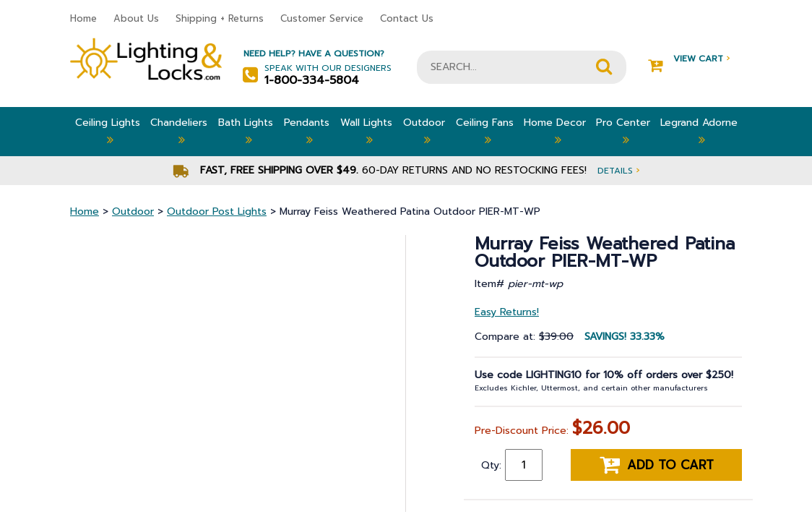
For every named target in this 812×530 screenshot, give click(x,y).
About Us (136, 18)
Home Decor (555, 131)
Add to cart (657, 465)
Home (83, 18)
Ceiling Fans (485, 131)
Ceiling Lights (108, 131)
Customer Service (322, 18)
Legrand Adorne (699, 131)
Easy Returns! (507, 312)
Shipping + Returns (220, 18)
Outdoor (424, 131)
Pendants (307, 131)
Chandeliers (179, 131)
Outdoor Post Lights (217, 211)
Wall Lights (366, 131)
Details (618, 170)
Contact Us (407, 18)
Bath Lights (246, 131)
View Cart (689, 59)
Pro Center (623, 131)
